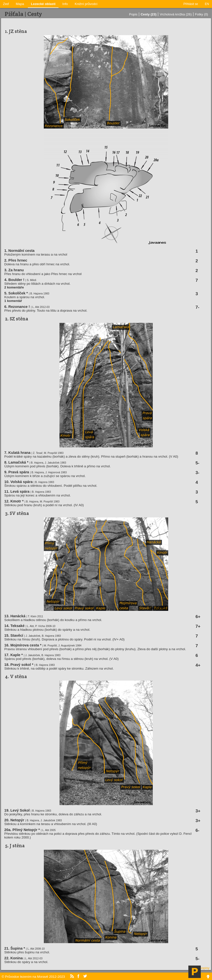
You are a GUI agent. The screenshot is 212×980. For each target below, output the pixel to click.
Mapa (20, 4)
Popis (133, 14)
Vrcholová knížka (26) (176, 14)
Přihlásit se (191, 4)
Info (65, 4)
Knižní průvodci (86, 4)
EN (207, 4)
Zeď (6, 4)
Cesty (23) (149, 14)
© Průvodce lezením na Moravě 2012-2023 (33, 977)
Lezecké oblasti (43, 4)
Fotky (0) (201, 14)
